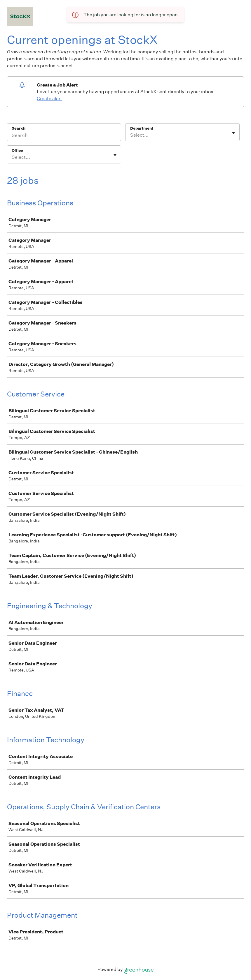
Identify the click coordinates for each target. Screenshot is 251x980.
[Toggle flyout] (233, 133)
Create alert (49, 99)
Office (17, 150)
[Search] (64, 136)
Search (19, 128)
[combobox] (131, 135)
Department (142, 128)
